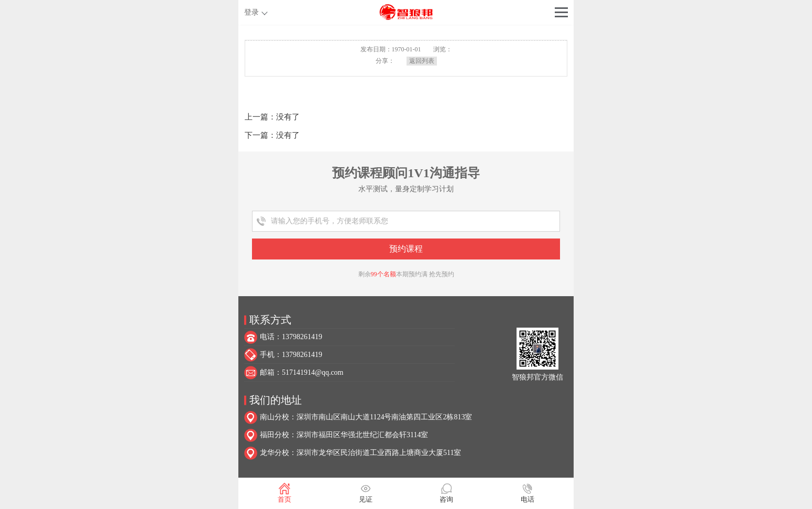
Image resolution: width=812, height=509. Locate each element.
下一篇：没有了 (272, 135)
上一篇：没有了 (272, 117)
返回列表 (422, 61)
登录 (251, 12)
